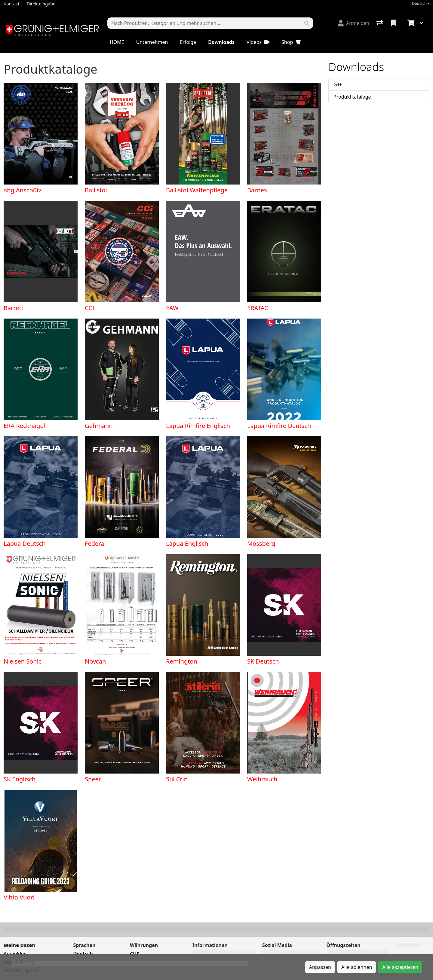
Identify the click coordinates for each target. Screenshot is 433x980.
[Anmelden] (354, 23)
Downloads (221, 42)
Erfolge (188, 42)
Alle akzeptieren (400, 967)
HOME (117, 42)
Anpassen (320, 967)
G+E (338, 84)
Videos (258, 42)
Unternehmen (152, 42)
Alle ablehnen (357, 967)
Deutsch (419, 3)
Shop (291, 42)
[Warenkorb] (410, 23)
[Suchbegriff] (204, 23)
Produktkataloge (352, 97)
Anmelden (15, 954)
